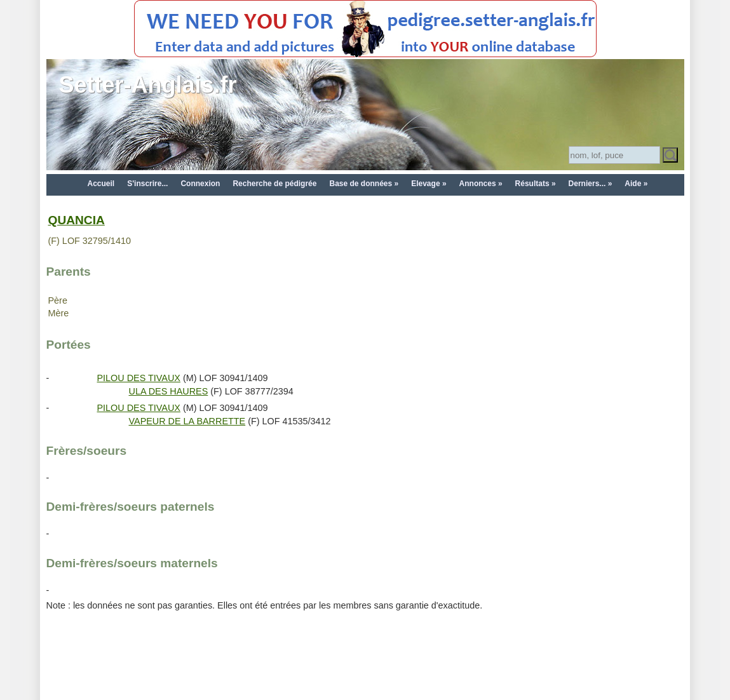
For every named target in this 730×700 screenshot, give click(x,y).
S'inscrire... (147, 184)
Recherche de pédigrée (274, 184)
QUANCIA (77, 220)
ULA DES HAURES (169, 391)
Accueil (101, 184)
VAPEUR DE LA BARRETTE (187, 421)
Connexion (200, 184)
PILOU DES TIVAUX (139, 378)
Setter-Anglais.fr (148, 85)
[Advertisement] (365, 670)
